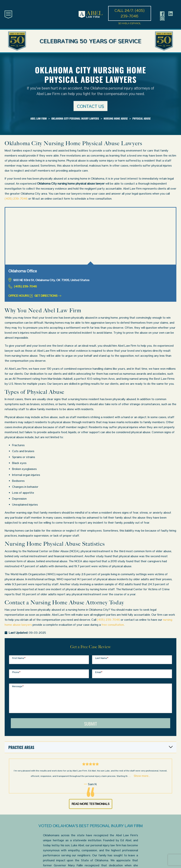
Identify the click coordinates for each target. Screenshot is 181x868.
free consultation (113, 625)
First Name (19, 658)
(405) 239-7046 (16, 199)
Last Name (102, 658)
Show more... (142, 776)
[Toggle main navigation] (8, 14)
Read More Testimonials (91, 804)
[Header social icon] (162, 13)
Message (18, 686)
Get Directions (48, 296)
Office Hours (20, 296)
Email (99, 672)
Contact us (90, 106)
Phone (16, 672)
